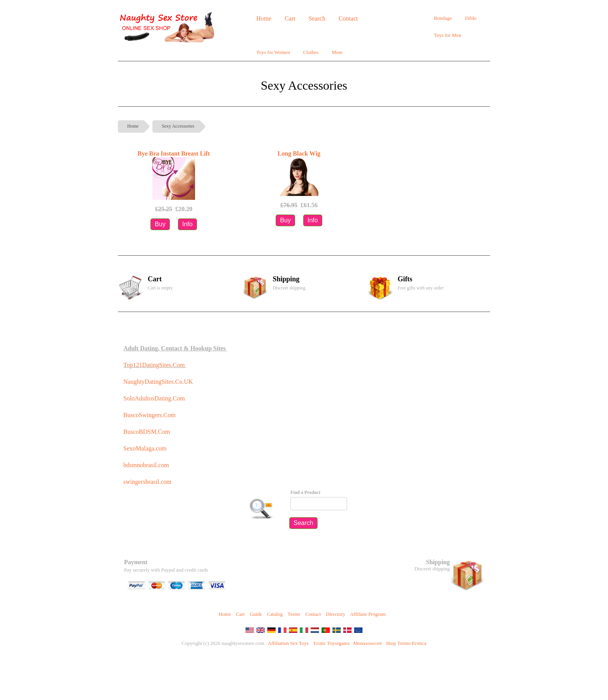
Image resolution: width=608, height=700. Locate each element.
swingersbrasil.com (148, 482)
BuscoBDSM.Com (147, 432)
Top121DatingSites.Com (154, 365)
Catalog (275, 614)
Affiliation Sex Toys (288, 643)
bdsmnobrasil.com (146, 465)
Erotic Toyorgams (332, 643)
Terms (294, 614)
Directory (336, 614)
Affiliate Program (368, 614)
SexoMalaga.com (145, 448)
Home (133, 126)
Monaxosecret (368, 643)
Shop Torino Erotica (406, 643)
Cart (240, 614)
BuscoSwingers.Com (149, 415)
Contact (313, 614)
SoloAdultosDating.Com (154, 398)
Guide (256, 614)
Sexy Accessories (178, 126)
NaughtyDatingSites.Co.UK (158, 382)
